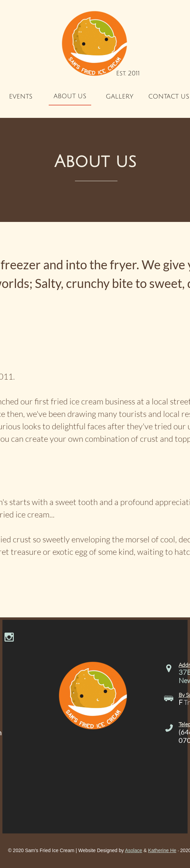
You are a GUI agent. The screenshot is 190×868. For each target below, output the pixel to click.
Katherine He (162, 850)
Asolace (134, 850)
